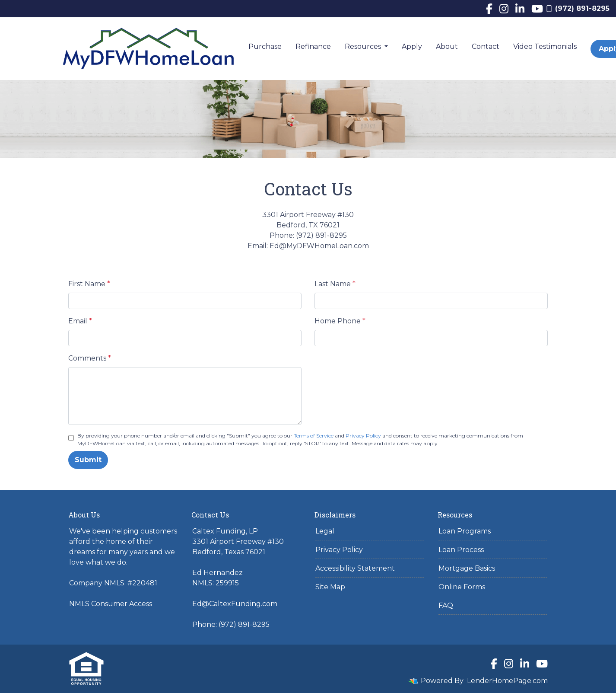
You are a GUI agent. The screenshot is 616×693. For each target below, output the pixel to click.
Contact (486, 46)
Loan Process (461, 550)
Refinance (313, 46)
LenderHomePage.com (507, 681)
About (447, 46)
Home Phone (340, 321)
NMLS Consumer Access (111, 604)
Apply (412, 46)
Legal (325, 531)
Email (80, 321)
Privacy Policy (363, 436)
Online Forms (462, 587)
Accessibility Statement (355, 568)
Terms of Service (314, 436)
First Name (89, 284)
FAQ (446, 605)
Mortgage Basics (467, 568)
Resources (364, 46)
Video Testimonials (545, 46)
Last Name (335, 284)
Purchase (265, 46)
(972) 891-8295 (578, 8)
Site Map (330, 587)
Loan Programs (465, 531)
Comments (90, 358)
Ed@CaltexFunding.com (235, 604)
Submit (88, 460)
